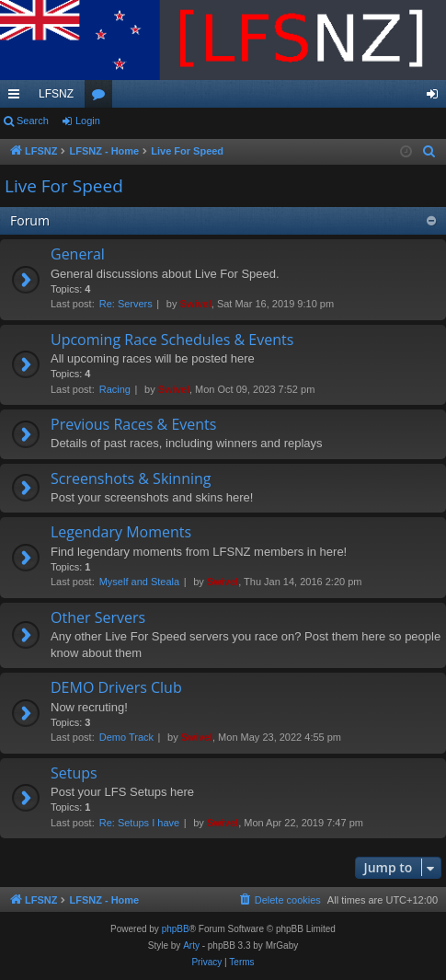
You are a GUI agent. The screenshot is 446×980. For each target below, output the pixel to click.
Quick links (17, 98)
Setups (74, 773)
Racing (115, 389)
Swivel (196, 304)
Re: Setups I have (139, 823)
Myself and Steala (139, 582)
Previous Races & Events (133, 424)
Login (88, 121)
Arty (191, 945)
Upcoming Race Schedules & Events (172, 340)
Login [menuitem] (436, 98)
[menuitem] (429, 152)
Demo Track (126, 737)
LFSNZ (56, 94)
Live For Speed (64, 186)
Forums (102, 98)
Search (33, 121)
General (78, 254)
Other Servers (98, 617)
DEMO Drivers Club (116, 687)
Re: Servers (126, 304)
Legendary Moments (121, 532)
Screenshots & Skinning (131, 478)
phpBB (176, 929)
